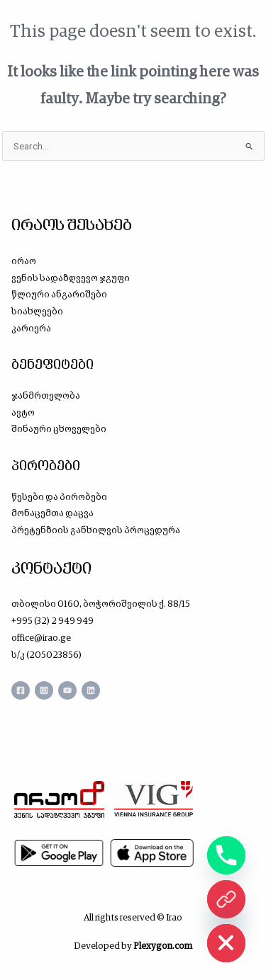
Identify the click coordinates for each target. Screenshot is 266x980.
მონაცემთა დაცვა (52, 513)
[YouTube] (67, 690)
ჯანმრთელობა (46, 395)
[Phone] (226, 855)
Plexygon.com (163, 946)
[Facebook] (21, 690)
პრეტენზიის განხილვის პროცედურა (96, 530)
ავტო (23, 412)
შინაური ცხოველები (59, 429)
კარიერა (31, 328)
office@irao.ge (41, 638)
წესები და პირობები (59, 497)
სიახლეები (37, 311)
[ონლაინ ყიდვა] (226, 899)
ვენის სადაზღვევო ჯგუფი (71, 278)
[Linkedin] (91, 690)
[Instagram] (44, 690)
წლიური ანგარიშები (59, 294)
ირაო (24, 261)
